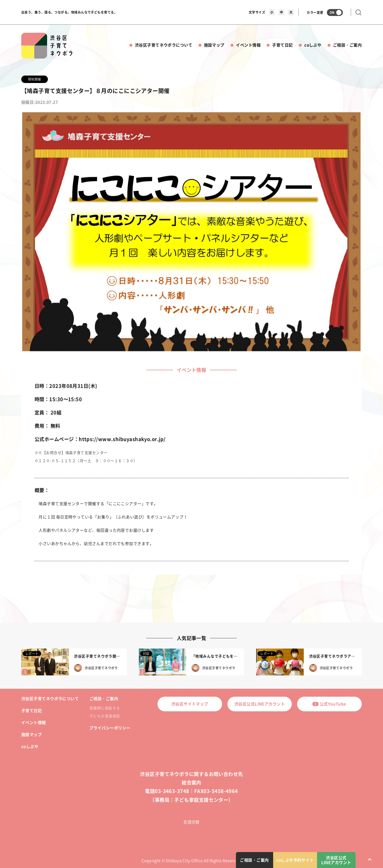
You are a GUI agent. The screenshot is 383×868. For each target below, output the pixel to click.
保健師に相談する (105, 708)
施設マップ (214, 45)
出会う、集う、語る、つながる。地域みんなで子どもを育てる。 (69, 12)
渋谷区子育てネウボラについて (164, 45)
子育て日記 (282, 45)
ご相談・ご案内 (347, 45)
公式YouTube (329, 704)
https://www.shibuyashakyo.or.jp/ (122, 439)
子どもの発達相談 (105, 716)
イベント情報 (248, 45)
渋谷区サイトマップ (190, 704)
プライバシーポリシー (110, 728)
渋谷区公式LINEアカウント (260, 704)
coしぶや (313, 45)
